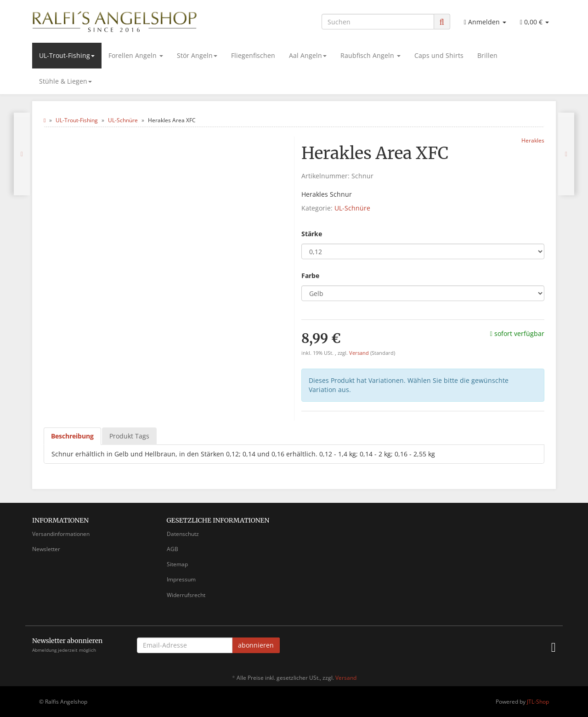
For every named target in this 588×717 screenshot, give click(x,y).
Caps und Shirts (439, 55)
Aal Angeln (308, 55)
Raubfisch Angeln (370, 55)
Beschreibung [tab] (72, 436)
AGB (172, 549)
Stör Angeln (197, 55)
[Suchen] (378, 22)
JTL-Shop (538, 702)
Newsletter (46, 549)
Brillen (487, 55)
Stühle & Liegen (65, 81)
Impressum (181, 579)
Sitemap (177, 564)
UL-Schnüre (352, 208)
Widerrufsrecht (186, 595)
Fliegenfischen (253, 55)
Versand (360, 353)
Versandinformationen (61, 534)
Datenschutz (183, 534)
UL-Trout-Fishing (67, 55)
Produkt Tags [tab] (129, 436)
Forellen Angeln (136, 55)
